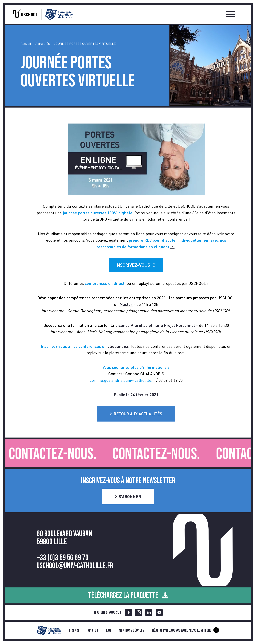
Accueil (26, 43)
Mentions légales (131, 630)
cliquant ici (118, 346)
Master (93, 630)
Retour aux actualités (136, 414)
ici (172, 247)
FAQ (108, 630)
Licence (74, 630)
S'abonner (128, 496)
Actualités (43, 43)
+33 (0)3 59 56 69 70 (63, 558)
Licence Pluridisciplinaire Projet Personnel (156, 325)
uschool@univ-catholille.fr (75, 566)
